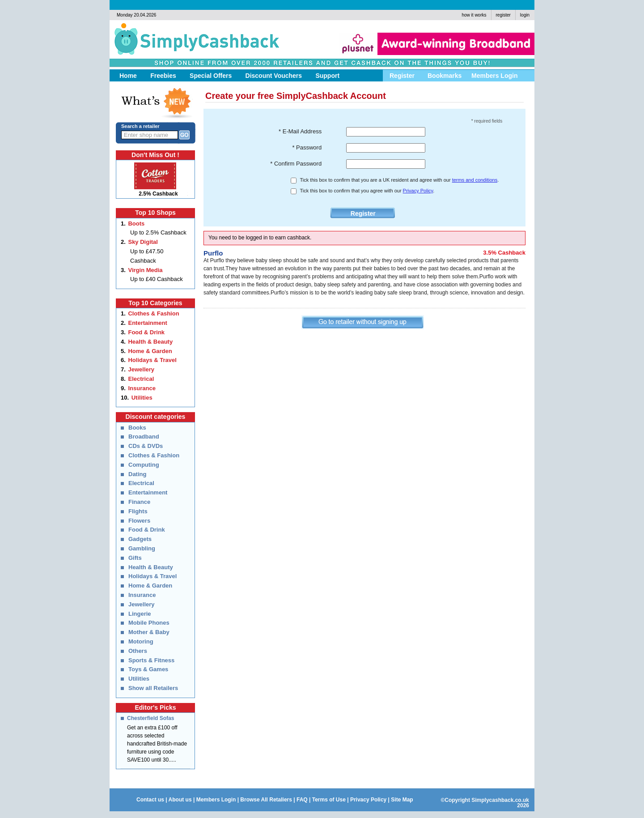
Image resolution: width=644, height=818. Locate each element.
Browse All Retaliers (266, 800)
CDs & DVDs (146, 446)
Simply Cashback (193, 43)
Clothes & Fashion (153, 313)
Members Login (216, 800)
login (525, 15)
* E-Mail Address (300, 131)
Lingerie (140, 614)
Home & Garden (150, 351)
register (503, 15)
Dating (137, 474)
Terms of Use (329, 800)
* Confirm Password (296, 164)
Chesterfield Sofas (150, 718)
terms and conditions (475, 180)
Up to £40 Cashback (157, 279)
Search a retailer (140, 126)
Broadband (144, 437)
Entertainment (147, 323)
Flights (138, 511)
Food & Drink (146, 332)
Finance (139, 502)
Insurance (142, 388)
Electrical (141, 379)
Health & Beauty (150, 342)
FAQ (302, 800)
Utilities (142, 398)
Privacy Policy (418, 191)
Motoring (141, 641)
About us (180, 800)
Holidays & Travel (152, 360)
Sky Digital (143, 242)
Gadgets (140, 539)
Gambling (142, 548)
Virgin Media (145, 270)
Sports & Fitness (151, 660)
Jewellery (141, 369)
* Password (307, 147)
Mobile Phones (149, 623)
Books (137, 428)
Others (138, 651)
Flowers (139, 521)
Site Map (402, 800)
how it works (474, 15)
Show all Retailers (153, 688)
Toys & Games (148, 669)
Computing (144, 465)
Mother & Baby (149, 632)
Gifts (135, 558)
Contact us (150, 800)
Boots (136, 224)
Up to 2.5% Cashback (158, 232)
